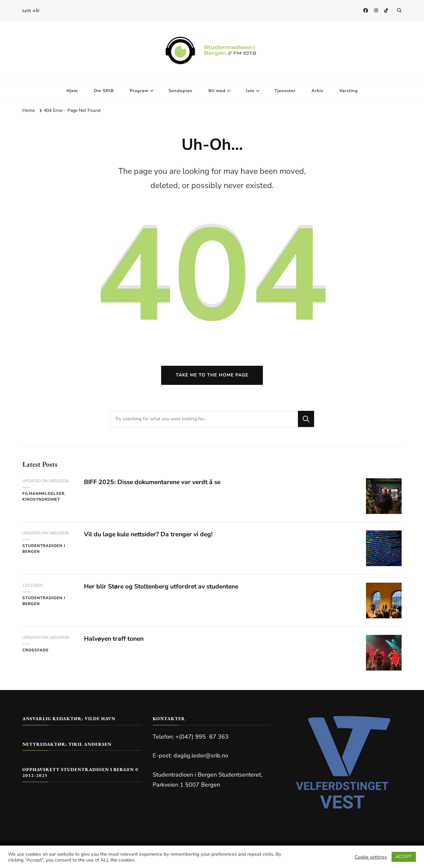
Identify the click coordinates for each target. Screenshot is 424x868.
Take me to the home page (212, 377)
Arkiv (318, 91)
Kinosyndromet (41, 502)
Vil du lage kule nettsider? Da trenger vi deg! (151, 536)
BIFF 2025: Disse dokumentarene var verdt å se (156, 484)
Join (250, 91)
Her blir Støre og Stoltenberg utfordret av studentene (166, 589)
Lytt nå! (31, 11)
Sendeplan (181, 91)
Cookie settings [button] (371, 857)
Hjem (72, 91)
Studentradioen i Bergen (44, 551)
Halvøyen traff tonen (116, 641)
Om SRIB (104, 91)
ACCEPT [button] (404, 857)
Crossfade (35, 652)
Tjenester (285, 91)
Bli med (217, 91)
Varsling (349, 91)
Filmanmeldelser (43, 496)
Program (139, 91)
